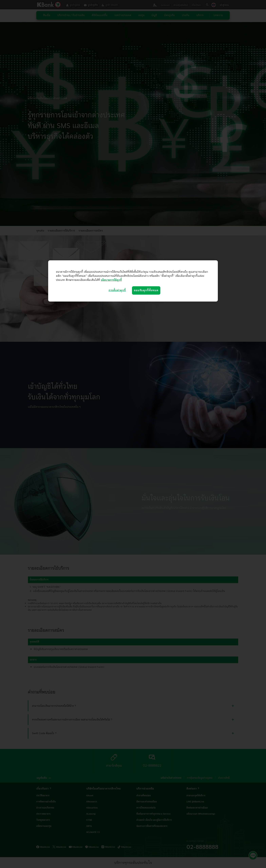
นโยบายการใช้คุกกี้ (111, 280)
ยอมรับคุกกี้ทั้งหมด (146, 290)
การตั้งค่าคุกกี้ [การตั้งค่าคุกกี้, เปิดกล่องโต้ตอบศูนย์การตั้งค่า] (117, 290)
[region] (133, 281)
